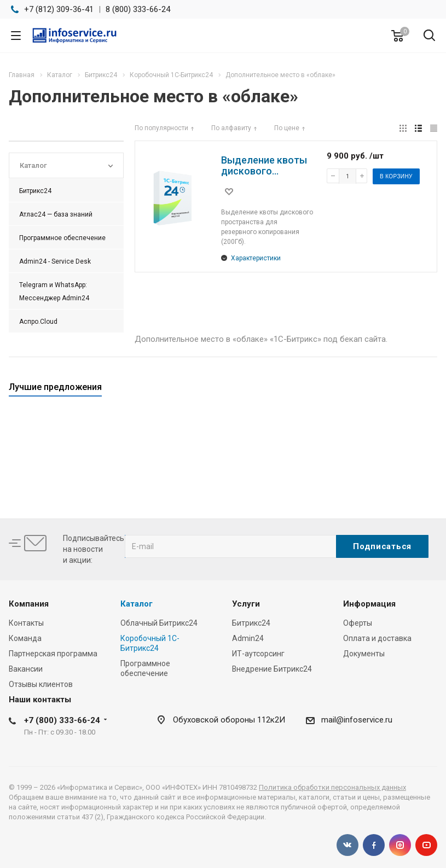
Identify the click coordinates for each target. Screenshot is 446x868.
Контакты (26, 623)
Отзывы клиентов (41, 684)
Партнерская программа (53, 654)
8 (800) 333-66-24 (138, 9)
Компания (29, 604)
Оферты (358, 623)
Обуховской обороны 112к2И (229, 720)
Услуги (246, 604)
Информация (369, 604)
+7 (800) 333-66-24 (62, 720)
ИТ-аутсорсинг (258, 654)
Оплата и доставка (377, 638)
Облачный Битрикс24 (159, 623)
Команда (25, 638)
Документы (364, 654)
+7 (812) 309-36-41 (59, 9)
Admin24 (248, 638)
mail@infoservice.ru (357, 720)
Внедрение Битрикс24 (272, 669)
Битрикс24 (251, 623)
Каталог (137, 604)
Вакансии (26, 669)
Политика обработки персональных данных (332, 787)
